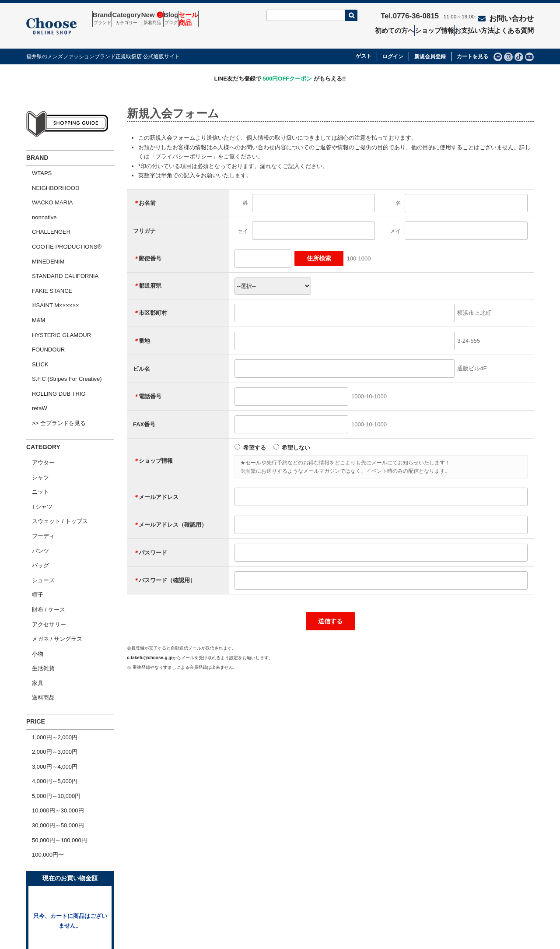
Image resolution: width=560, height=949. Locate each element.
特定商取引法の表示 (362, 866)
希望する (250, 435)
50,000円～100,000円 (54, 682)
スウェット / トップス (54, 432)
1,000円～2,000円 (49, 603)
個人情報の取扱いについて (370, 882)
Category (142, 19)
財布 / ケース (43, 500)
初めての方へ (392, 29)
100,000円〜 (42, 694)
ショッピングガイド (57, 897)
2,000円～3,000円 (49, 615)
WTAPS (36, 159)
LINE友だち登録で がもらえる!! (280, 66)
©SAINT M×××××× (50, 261)
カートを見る (472, 44)
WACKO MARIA (47, 181)
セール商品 (249, 866)
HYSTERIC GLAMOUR (56, 283)
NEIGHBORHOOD (50, 170)
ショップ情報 (434, 29)
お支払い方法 (476, 29)
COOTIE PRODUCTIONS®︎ (61, 216)
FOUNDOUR (43, 294)
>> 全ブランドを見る (53, 351)
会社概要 (43, 882)
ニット (35, 409)
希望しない (292, 435)
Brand (108, 19)
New (178, 19)
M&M (33, 272)
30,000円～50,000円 (52, 671)
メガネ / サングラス (51, 522)
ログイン (393, 44)
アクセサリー (43, 511)
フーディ (38, 443)
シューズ (38, 477)
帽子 (32, 488)
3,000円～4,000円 (49, 626)
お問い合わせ (507, 16)
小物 (32, 533)
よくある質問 (518, 29)
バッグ (35, 466)
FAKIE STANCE (46, 249)
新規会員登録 (430, 44)
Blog (208, 19)
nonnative (38, 193)
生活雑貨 (38, 545)
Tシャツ (37, 420)
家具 (32, 556)
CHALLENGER (45, 204)
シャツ (35, 398)
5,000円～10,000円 (51, 648)
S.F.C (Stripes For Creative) (61, 317)
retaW (34, 339)
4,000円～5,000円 (49, 637)
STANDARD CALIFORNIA (59, 238)
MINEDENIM (42, 227)
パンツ (35, 455)
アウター (38, 387)
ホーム (40, 866)
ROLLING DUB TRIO (53, 328)
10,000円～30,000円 (52, 660)
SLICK (35, 306)
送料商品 (38, 567)
